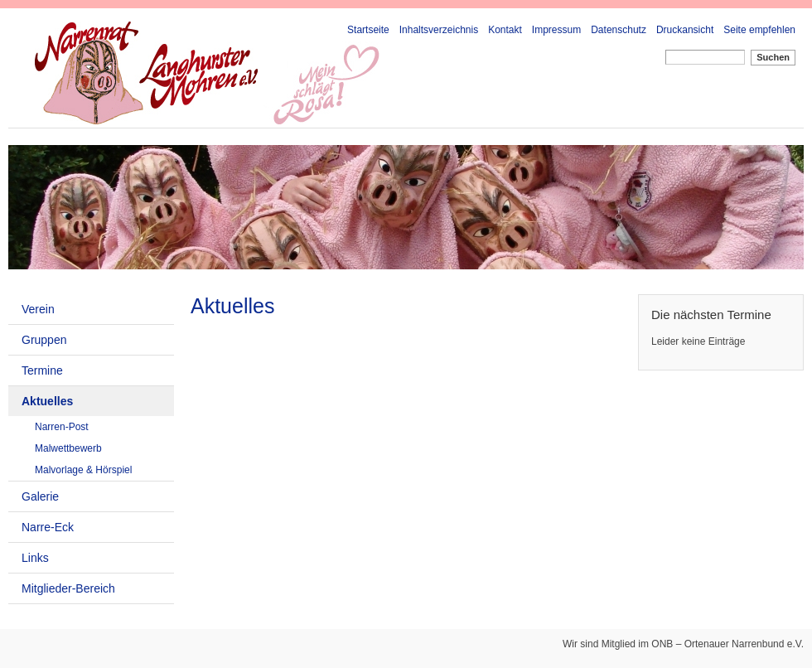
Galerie (40, 496)
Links (35, 558)
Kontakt (505, 30)
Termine (42, 370)
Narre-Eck (48, 527)
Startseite (368, 30)
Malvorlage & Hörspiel (83, 470)
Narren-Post (62, 427)
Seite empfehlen (759, 30)
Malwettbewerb (68, 448)
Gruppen (44, 340)
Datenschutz (619, 30)
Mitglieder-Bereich (68, 588)
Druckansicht (685, 30)
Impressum (556, 30)
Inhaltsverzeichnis (439, 30)
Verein (38, 309)
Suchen (773, 57)
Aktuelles (47, 401)
